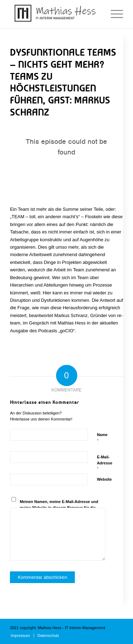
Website (104, 479)
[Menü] (113, 14)
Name (102, 438)
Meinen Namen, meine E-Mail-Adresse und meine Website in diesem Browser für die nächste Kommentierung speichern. (59, 507)
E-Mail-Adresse (104, 463)
